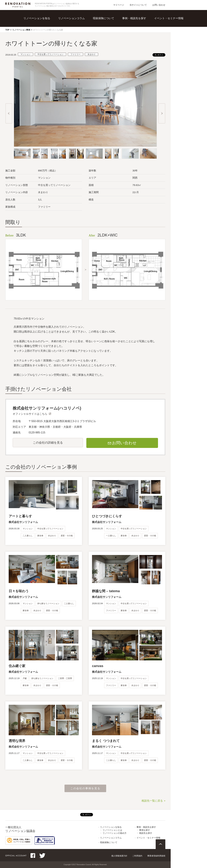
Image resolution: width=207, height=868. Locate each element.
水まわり (91, 54)
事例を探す (145, 830)
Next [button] (162, 113)
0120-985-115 (37, 432)
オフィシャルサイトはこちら (30, 414)
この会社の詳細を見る (48, 443)
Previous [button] (9, 113)
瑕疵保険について (103, 18)
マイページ (119, 5)
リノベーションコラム (71, 18)
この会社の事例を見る (85, 788)
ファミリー (75, 54)
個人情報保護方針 (119, 856)
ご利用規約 (137, 856)
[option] (85, 103)
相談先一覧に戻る (152, 801)
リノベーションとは (112, 830)
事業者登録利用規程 (156, 856)
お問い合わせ (159, 5)
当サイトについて (138, 5)
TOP (7, 30)
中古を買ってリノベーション (50, 54)
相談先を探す (146, 833)
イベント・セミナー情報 (169, 18)
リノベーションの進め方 (115, 833)
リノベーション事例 (21, 30)
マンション (25, 54)
